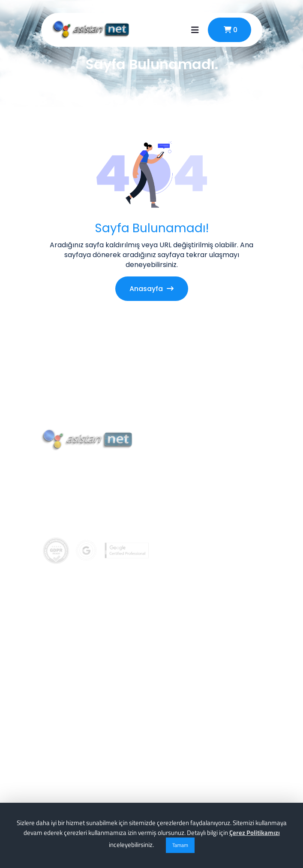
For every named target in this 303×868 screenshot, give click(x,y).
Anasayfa (151, 289)
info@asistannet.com (92, 552)
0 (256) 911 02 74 (82, 533)
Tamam (180, 845)
